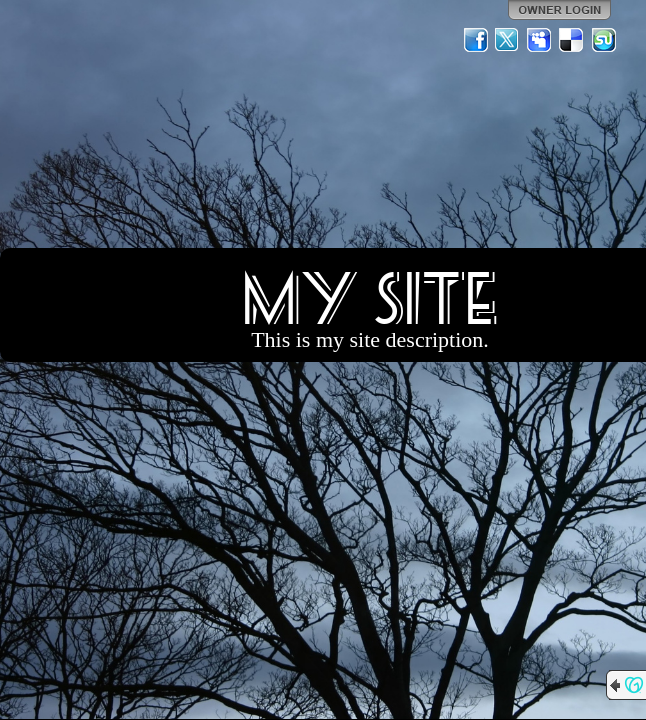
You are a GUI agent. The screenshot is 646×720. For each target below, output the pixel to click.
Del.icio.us (572, 40)
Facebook (476, 40)
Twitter (508, 40)
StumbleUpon (604, 40)
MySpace (540, 40)
